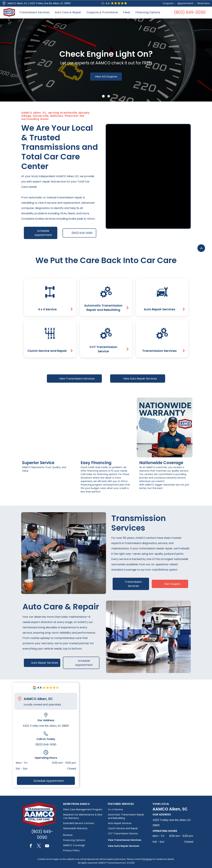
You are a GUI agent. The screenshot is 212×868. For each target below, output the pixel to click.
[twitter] (39, 846)
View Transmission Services (125, 840)
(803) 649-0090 (46, 745)
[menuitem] (168, 3)
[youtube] (47, 846)
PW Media (147, 859)
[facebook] (31, 846)
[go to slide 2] (109, 96)
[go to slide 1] (103, 96)
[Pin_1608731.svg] (4, 3)
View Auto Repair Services (124, 846)
